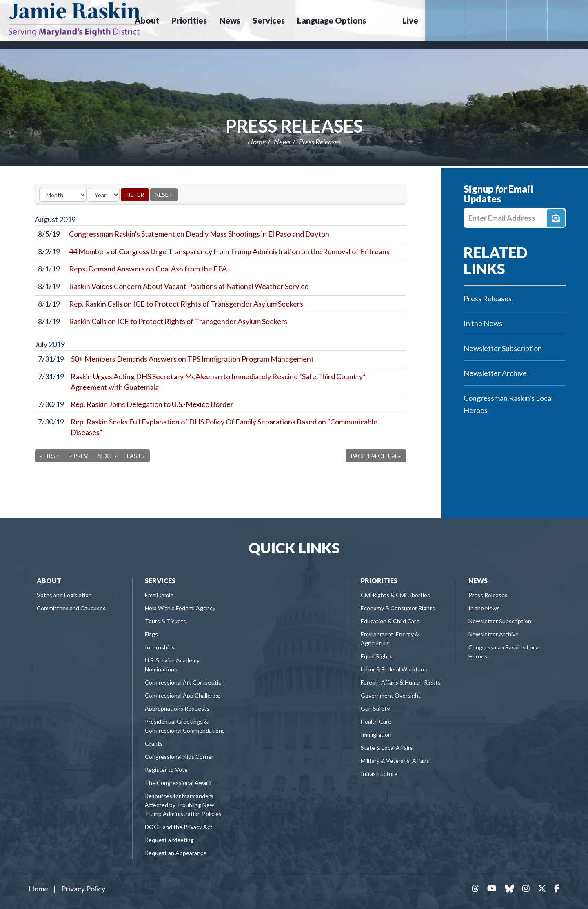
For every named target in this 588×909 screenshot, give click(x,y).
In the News (483, 323)
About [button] (147, 20)
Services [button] (269, 20)
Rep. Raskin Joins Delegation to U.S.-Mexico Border (152, 404)
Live (410, 20)
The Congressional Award (178, 783)
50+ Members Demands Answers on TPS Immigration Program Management (192, 359)
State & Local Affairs (387, 748)
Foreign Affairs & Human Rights (401, 682)
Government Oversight (391, 695)
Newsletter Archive (495, 373)
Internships (160, 647)
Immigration (376, 735)
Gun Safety (375, 708)
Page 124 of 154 (376, 456)
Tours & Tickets (165, 621)
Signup (556, 218)
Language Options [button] (332, 20)
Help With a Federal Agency (180, 608)
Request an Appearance (176, 853)
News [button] (230, 20)
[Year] (104, 195)
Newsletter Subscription (503, 348)
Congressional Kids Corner (179, 757)
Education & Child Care (390, 621)
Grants (154, 743)
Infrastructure (379, 774)
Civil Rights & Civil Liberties (395, 595)
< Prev (79, 456)
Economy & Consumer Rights (398, 608)
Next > (108, 456)
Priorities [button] (189, 20)
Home (257, 142)
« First (50, 456)
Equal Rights (377, 656)
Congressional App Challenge (183, 695)
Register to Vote (166, 770)
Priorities (379, 581)
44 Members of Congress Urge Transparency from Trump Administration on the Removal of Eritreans (229, 251)
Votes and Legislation (64, 595)
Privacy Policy (83, 889)
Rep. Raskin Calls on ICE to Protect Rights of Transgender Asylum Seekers (186, 304)
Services (160, 581)
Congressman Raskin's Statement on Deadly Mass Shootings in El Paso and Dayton (199, 234)
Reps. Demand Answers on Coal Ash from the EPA (148, 269)
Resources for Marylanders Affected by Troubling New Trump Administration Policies (183, 805)
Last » (136, 456)
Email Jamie (159, 595)
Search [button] (383, 20)
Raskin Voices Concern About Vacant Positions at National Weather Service (189, 286)
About (49, 581)
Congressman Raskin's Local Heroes (508, 404)
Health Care (376, 721)
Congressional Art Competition (185, 682)
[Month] (63, 195)
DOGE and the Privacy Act (179, 827)
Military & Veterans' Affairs (395, 761)
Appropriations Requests (177, 708)
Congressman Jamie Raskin (74, 19)
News (282, 142)
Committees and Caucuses (71, 608)
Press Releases (294, 126)
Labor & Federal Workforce (395, 669)
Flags (151, 634)
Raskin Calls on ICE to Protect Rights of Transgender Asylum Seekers (178, 321)
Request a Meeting (169, 840)
